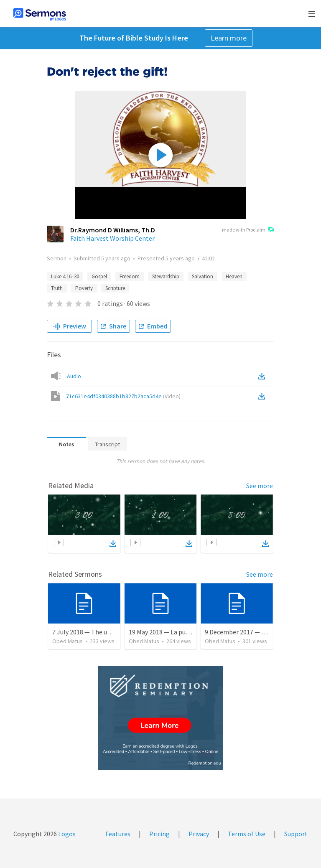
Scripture (115, 288)
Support (296, 834)
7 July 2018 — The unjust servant (98, 632)
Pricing (159, 834)
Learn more (229, 38)
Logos (66, 834)
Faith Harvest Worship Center (112, 238)
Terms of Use (247, 834)
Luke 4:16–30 (65, 276)
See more (260, 486)
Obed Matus (68, 641)
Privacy (199, 834)
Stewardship (166, 276)
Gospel (99, 276)
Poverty (84, 288)
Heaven (234, 276)
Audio (74, 376)
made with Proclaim (248, 230)
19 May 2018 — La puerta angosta (176, 632)
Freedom (130, 276)
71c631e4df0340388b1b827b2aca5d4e (123, 396)
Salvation (203, 276)
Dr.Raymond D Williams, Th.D (113, 230)
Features (118, 834)
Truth (57, 288)
